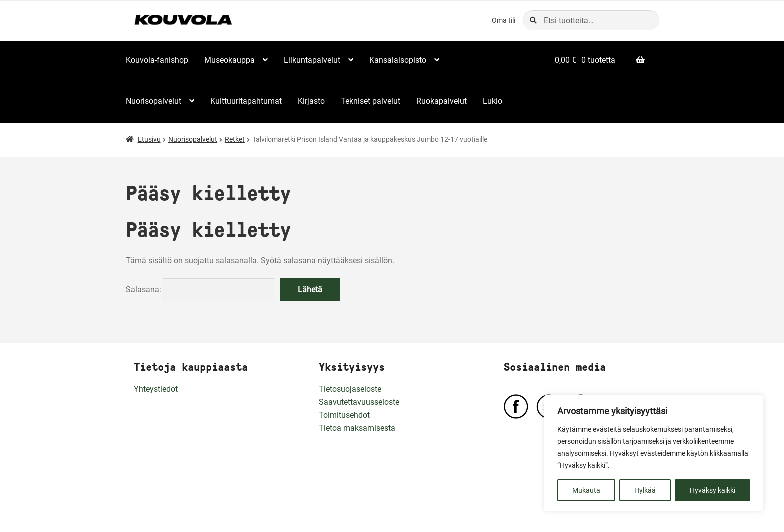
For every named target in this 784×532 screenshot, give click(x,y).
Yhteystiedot (156, 389)
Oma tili (504, 20)
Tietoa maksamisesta (357, 428)
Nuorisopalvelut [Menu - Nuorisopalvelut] (154, 101)
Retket (235, 139)
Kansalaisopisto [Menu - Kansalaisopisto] (398, 60)
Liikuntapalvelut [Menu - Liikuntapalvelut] (312, 60)
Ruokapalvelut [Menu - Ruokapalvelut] (442, 101)
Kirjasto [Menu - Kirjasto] (311, 101)
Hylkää (645, 490)
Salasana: (200, 290)
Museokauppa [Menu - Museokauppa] (230, 60)
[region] (654, 453)
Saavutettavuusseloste (359, 402)
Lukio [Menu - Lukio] (493, 101)
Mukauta (586, 490)
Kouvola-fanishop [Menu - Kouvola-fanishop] (157, 60)
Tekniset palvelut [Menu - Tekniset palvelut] (371, 101)
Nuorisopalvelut (193, 139)
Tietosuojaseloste (350, 389)
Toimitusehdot (344, 415)
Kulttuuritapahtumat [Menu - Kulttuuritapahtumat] (246, 101)
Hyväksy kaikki (713, 490)
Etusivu (149, 139)
